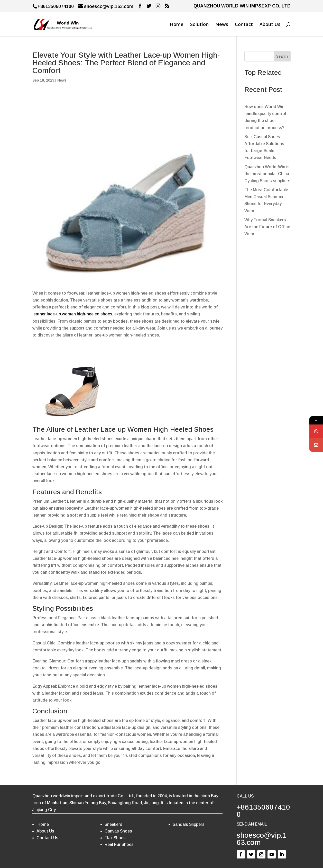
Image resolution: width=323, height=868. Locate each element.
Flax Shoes (115, 838)
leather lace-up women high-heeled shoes (72, 314)
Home (177, 25)
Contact (244, 25)
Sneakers (113, 824)
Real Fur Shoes (119, 844)
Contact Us (47, 838)
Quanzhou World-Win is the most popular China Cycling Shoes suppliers (267, 174)
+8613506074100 (263, 811)
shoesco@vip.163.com (262, 839)
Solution (199, 25)
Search (282, 56)
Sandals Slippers (189, 824)
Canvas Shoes (118, 831)
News (222, 25)
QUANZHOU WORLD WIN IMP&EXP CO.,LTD (242, 6)
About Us (270, 25)
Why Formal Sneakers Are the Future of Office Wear (267, 227)
